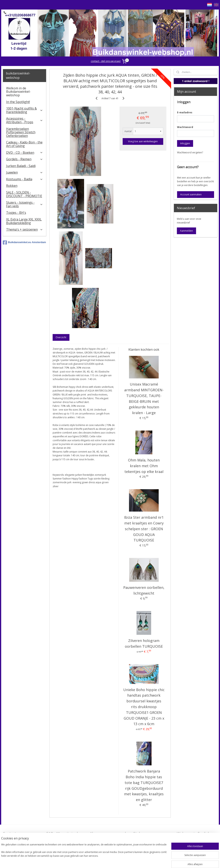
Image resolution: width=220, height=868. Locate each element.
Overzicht (61, 337)
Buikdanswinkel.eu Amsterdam (24, 243)
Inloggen (185, 143)
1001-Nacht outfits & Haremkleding (25, 110)
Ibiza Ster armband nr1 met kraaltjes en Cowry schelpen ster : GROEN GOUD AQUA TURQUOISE (144, 529)
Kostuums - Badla (25, 179)
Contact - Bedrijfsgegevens (17, 836)
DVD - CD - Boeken (25, 153)
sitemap (101, 861)
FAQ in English (189, 840)
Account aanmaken (191, 194)
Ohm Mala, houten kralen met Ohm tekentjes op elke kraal (144, 466)
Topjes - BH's (16, 213)
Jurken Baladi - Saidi (21, 166)
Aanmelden (186, 231)
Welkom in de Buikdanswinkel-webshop (18, 92)
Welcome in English (193, 833)
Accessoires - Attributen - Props (25, 120)
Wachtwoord (185, 127)
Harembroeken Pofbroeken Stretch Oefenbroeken (21, 132)
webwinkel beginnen (125, 861)
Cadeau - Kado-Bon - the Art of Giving (24, 144)
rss (110, 861)
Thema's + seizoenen (25, 229)
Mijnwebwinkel (159, 861)
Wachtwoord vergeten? (190, 152)
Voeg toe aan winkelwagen (143, 141)
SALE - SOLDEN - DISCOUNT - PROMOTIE (24, 194)
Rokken (12, 186)
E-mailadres (185, 112)
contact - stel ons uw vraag (106, 61)
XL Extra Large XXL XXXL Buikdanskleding (24, 221)
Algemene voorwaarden (110, 833)
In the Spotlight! (18, 102)
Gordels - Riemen (25, 159)
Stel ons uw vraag (148, 833)
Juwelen (25, 172)
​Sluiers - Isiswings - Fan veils (25, 204)
